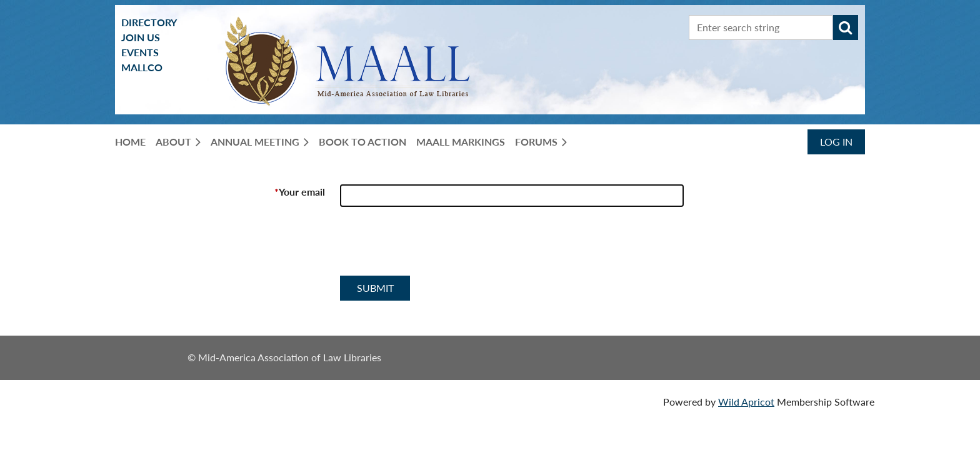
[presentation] (435, 246)
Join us (141, 37)
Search (846, 27)
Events (140, 52)
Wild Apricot (746, 402)
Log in (836, 142)
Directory (149, 22)
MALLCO (142, 67)
